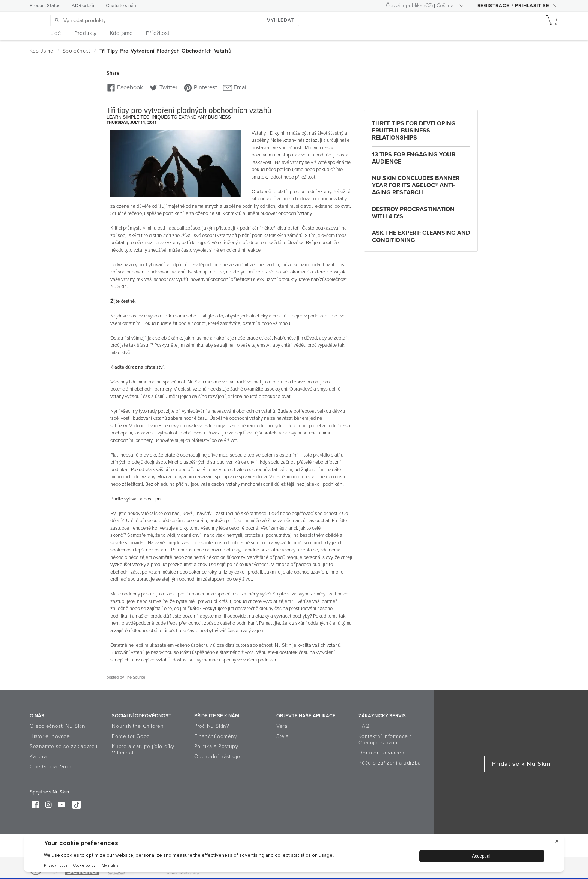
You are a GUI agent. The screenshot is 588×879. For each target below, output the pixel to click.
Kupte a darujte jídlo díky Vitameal (143, 750)
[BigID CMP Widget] (294, 855)
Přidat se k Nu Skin (521, 764)
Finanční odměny (216, 736)
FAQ (364, 726)
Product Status (45, 6)
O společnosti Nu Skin (58, 726)
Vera (282, 726)
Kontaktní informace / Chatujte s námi (385, 739)
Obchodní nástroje (217, 757)
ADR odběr (83, 6)
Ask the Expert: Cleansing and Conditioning (421, 237)
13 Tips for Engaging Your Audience (414, 158)
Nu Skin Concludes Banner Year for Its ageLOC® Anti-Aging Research (416, 185)
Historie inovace (50, 736)
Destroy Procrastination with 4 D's (413, 213)
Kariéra (38, 757)
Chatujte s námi (122, 6)
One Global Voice (52, 767)
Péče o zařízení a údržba (389, 763)
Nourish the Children (138, 726)
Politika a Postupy (216, 746)
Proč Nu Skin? (212, 726)
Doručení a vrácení (382, 753)
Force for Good (131, 736)
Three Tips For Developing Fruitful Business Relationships (414, 131)
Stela (283, 736)
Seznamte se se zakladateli (64, 746)
